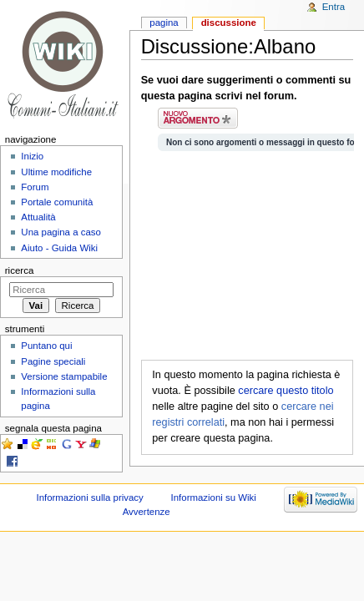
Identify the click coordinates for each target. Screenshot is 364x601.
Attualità (38, 217)
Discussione (229, 23)
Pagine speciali (53, 361)
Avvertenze (147, 512)
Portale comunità (57, 202)
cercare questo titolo (286, 391)
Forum (35, 187)
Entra (334, 7)
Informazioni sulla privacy (89, 497)
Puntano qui (46, 346)
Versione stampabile (64, 376)
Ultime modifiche (56, 172)
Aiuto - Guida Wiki (59, 248)
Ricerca (20, 270)
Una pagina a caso (61, 232)
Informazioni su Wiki (214, 497)
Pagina (164, 23)
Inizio (32, 156)
